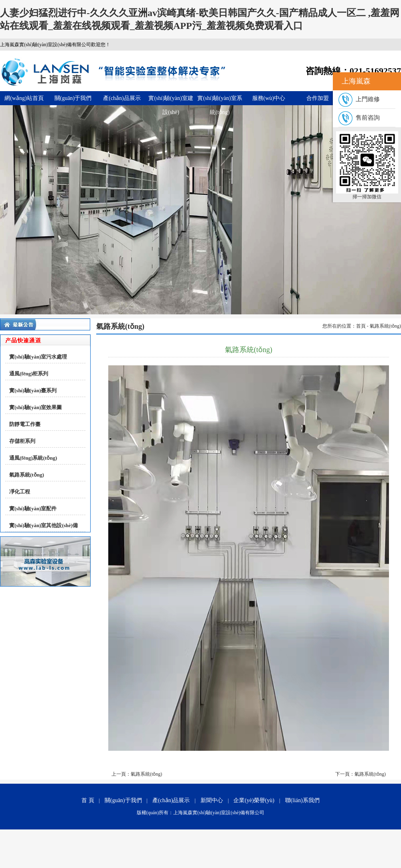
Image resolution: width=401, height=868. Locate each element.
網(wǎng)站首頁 (24, 98)
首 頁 (88, 800)
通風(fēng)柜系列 (29, 374)
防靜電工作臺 (25, 424)
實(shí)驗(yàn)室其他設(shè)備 (44, 525)
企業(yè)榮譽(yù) (254, 800)
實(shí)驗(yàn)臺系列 (33, 390)
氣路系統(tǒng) (27, 475)
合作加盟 (318, 98)
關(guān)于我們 (73, 98)
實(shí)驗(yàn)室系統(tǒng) (220, 100)
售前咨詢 (359, 118)
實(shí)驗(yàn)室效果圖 (35, 407)
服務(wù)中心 (269, 98)
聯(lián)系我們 (302, 800)
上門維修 (359, 99)
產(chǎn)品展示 (122, 98)
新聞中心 (212, 800)
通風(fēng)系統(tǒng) (33, 458)
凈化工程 (20, 492)
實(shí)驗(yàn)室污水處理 (38, 357)
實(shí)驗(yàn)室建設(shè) (171, 100)
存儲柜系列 (22, 441)
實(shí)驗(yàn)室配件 (33, 508)
